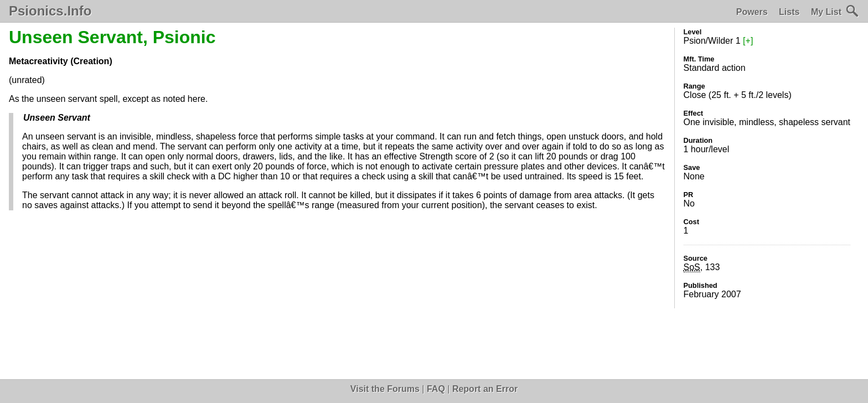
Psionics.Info (50, 11)
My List (826, 12)
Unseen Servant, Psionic (112, 37)
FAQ (436, 389)
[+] (748, 41)
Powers (752, 12)
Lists (789, 12)
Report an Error (485, 389)
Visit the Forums (385, 389)
